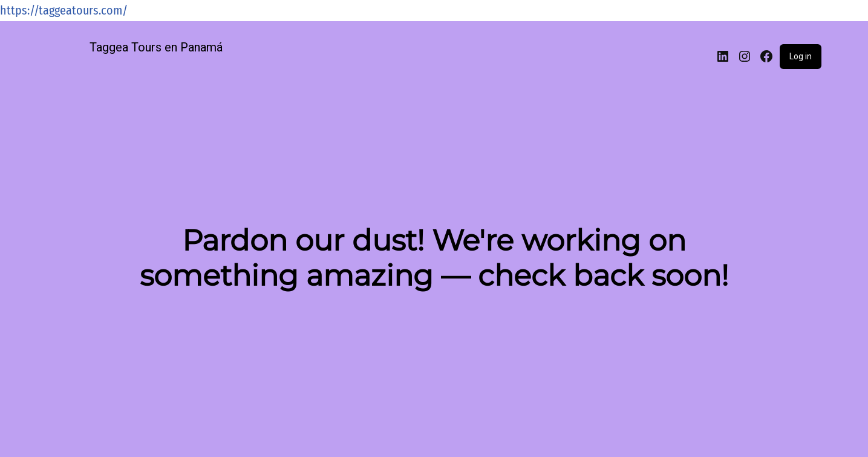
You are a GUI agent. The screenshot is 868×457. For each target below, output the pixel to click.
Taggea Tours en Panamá (156, 47)
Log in (801, 56)
